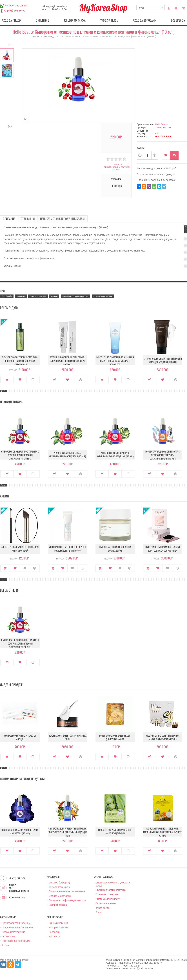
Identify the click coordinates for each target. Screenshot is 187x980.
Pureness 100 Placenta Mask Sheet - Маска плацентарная (115, 831)
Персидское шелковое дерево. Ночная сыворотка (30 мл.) (20, 831)
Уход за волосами (145, 20)
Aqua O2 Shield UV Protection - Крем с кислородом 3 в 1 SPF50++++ (68, 549)
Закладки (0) (176, 8)
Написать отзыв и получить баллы (116, 168)
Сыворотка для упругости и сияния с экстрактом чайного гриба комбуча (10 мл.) (67, 832)
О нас (99, 912)
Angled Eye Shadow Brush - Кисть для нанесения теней (20, 549)
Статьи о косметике (107, 894)
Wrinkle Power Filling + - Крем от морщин (20, 737)
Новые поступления (14, 932)
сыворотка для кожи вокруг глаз (75, 296)
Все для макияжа (74, 20)
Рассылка (54, 936)
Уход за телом (109, 20)
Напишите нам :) (17, 897)
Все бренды (49, 37)
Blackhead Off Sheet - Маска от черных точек (68, 737)
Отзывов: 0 (116, 165)
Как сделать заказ (59, 887)
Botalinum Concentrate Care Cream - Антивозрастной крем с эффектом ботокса (67, 361)
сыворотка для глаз (38, 296)
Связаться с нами (106, 903)
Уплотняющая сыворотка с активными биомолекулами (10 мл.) (67, 454)
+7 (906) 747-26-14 (16, 6)
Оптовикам (8, 936)
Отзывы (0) (116, 186)
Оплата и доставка (60, 896)
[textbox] (151, 8)
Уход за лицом (12, 20)
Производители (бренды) (16, 923)
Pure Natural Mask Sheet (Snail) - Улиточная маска (115, 737)
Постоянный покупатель (169, 8)
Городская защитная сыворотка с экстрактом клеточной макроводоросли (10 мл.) (163, 455)
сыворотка (21, 296)
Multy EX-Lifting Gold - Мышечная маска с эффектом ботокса (163, 737)
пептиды (54, 296)
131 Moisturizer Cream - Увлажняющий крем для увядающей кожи (163, 360)
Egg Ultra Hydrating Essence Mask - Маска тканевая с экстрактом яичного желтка (163, 832)
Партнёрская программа (16, 941)
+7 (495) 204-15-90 (14, 11)
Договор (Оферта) (59, 883)
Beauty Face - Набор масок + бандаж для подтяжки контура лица (163, 549)
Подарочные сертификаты (17, 928)
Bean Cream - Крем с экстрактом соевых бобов (115, 549)
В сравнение (25, 568)
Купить (7, 380)
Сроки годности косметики (111, 890)
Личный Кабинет (58, 923)
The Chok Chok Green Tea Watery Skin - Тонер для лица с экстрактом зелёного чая (20, 361)
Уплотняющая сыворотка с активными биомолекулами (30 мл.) (115, 454)
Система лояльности (108, 899)
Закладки (54, 932)
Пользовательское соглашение (67, 891)
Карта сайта (103, 908)
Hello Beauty (161, 124)
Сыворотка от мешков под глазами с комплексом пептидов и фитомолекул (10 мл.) (20, 643)
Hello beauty (7, 296)
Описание (116, 179)
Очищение (42, 20)
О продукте (33, 380)
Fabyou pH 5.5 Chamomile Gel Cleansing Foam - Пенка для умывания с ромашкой (115, 361)
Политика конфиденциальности (67, 900)
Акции (5, 945)
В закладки (166, 155)
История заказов (58, 928)
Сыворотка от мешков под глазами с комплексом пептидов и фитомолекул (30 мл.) (20, 455)
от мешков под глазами (103, 296)
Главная (35, 37)
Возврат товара (58, 905)
